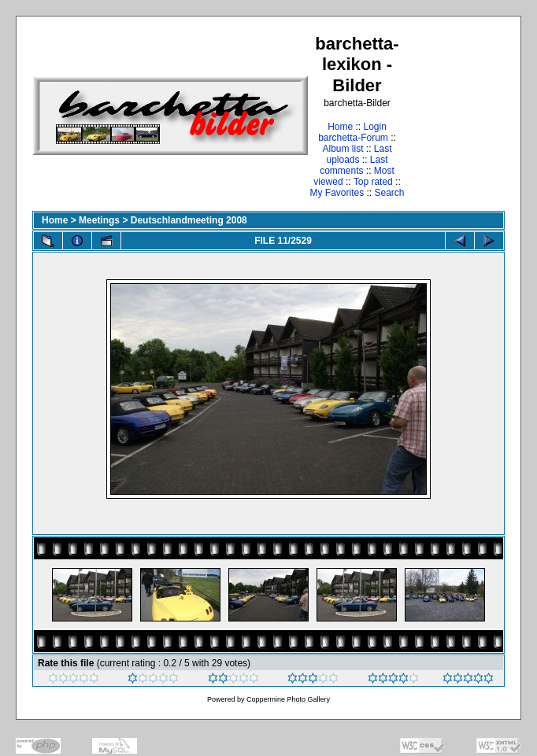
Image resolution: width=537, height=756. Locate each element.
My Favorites (337, 193)
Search (390, 193)
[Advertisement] (456, 115)
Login (374, 127)
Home (340, 127)
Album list (343, 149)
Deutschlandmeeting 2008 (189, 220)
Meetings (99, 220)
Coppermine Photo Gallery (288, 699)
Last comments (354, 165)
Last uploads (359, 154)
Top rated (373, 182)
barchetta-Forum (353, 138)
